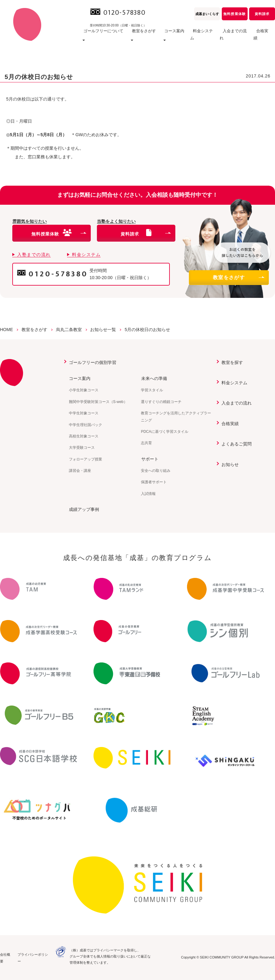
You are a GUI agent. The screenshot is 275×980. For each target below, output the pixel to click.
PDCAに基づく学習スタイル (164, 432)
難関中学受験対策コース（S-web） (98, 402)
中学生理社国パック (86, 425)
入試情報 (148, 494)
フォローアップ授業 (86, 459)
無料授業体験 (234, 14)
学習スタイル (152, 390)
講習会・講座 (80, 471)
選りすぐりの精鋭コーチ (161, 402)
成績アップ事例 (84, 509)
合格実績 (264, 38)
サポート (149, 459)
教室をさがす (238, 277)
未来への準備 (154, 378)
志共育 (146, 443)
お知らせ (230, 464)
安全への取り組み (156, 471)
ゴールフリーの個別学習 (93, 362)
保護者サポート (154, 482)
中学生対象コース (84, 413)
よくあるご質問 (237, 444)
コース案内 (80, 378)
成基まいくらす (207, 14)
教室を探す (232, 362)
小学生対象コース (84, 390)
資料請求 (262, 14)
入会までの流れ (236, 38)
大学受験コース (82, 448)
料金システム (204, 38)
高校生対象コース (84, 436)
